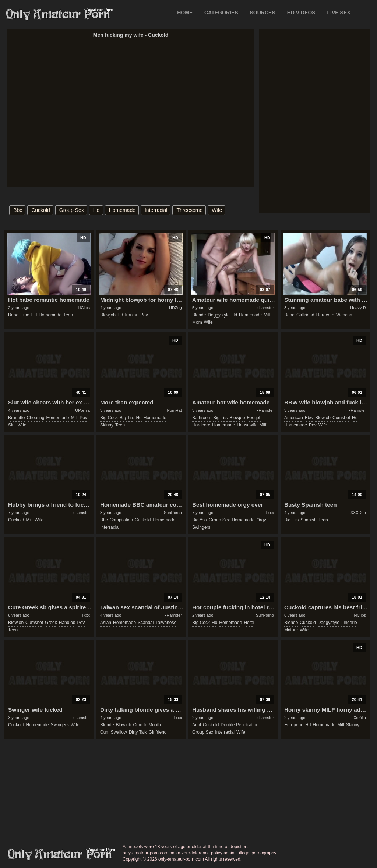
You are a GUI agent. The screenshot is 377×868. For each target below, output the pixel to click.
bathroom (202, 418)
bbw (309, 418)
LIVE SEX (339, 13)
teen (68, 315)
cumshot (341, 418)
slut (12, 425)
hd (96, 210)
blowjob (108, 315)
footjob (254, 418)
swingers (201, 527)
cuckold (41, 210)
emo (25, 315)
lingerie (349, 623)
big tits (127, 418)
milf (267, 315)
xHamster (265, 308)
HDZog (175, 308)
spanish (308, 520)
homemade (122, 210)
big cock (109, 418)
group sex (72, 210)
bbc (18, 210)
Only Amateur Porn (58, 14)
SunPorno (173, 513)
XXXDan (358, 513)
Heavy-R (358, 308)
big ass (200, 520)
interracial (156, 210)
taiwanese (166, 623)
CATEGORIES (221, 13)
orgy (261, 520)
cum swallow (114, 732)
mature (291, 630)
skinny (107, 425)
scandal (146, 623)
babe (13, 315)
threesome (189, 210)
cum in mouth (147, 725)
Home (185, 13)
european (294, 725)
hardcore (325, 315)
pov (144, 315)
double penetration (239, 725)
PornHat (175, 410)
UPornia (82, 410)
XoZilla (360, 718)
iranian (132, 315)
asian (106, 623)
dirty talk (138, 732)
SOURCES (263, 13)
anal (197, 725)
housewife (247, 425)
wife (217, 210)
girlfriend (305, 315)
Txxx (270, 513)
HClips (84, 308)
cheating (35, 418)
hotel (249, 623)
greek (51, 623)
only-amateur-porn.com (60, 854)
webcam (345, 315)
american (294, 418)
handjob (67, 623)
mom (197, 322)
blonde (199, 315)
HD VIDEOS (301, 13)
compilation (121, 520)
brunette (16, 418)
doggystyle (219, 315)
